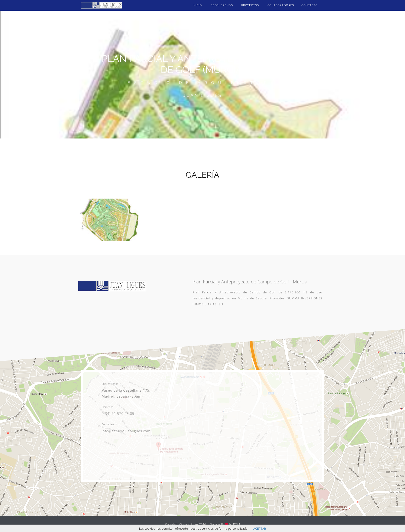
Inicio (197, 5)
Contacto (310, 5)
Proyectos (250, 5)
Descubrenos (222, 5)
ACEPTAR (260, 528)
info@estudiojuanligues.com (125, 431)
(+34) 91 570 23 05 (117, 414)
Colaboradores (281, 5)
